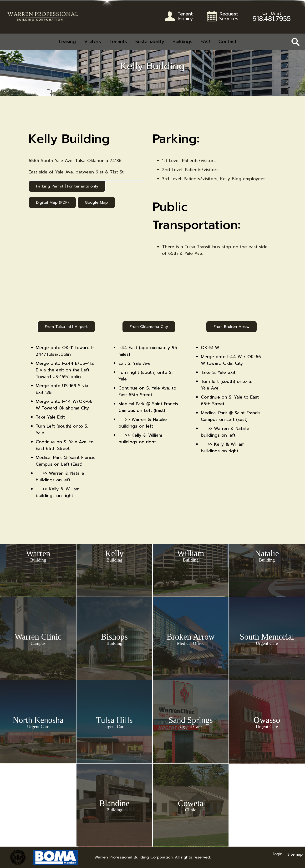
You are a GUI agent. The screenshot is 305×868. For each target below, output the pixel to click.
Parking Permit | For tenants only (67, 186)
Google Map (96, 202)
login (278, 854)
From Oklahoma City (149, 327)
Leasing (67, 41)
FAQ (205, 41)
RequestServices (229, 17)
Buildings (182, 41)
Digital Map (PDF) (52, 202)
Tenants (118, 41)
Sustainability (150, 41)
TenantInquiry (185, 17)
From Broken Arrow (231, 327)
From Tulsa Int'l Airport (66, 327)
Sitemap (295, 854)
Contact (228, 41)
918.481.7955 (272, 18)
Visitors (93, 41)
